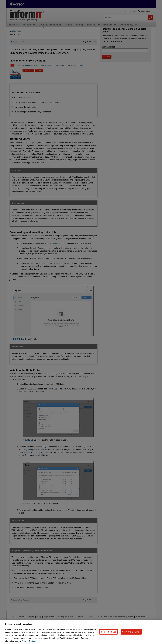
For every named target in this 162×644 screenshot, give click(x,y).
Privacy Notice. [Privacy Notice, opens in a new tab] (29, 641)
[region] (81, 632)
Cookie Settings (108, 632)
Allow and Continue (131, 632)
